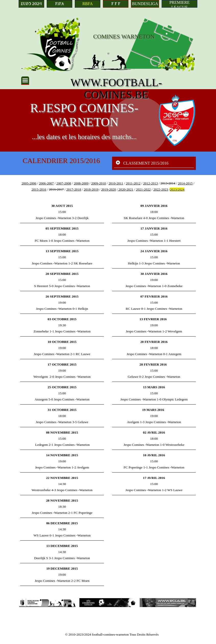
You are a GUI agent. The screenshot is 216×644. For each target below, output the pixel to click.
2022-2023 (161, 189)
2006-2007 (46, 183)
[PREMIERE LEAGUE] (179, 4)
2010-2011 (116, 183)
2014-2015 (185, 183)
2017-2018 (74, 189)
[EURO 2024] (31, 4)
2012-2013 (150, 183)
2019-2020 (109, 189)
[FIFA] (59, 4)
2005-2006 (29, 183)
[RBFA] (88, 4)
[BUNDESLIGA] (145, 4)
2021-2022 (143, 189)
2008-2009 (81, 183)
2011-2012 (133, 183)
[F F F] (116, 4)
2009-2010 (99, 183)
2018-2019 (91, 189)
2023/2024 (177, 189)
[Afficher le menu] (25, 81)
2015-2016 (39, 189)
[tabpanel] (108, 186)
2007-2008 (64, 183)
